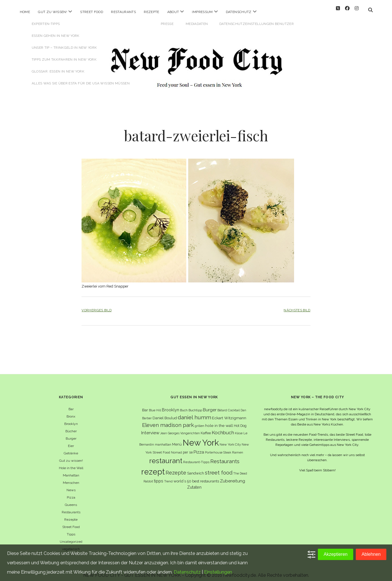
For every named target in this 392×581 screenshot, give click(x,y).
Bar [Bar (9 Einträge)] (145, 405)
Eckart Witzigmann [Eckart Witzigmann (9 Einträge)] (229, 413)
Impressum (202, 12)
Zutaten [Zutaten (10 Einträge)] (194, 483)
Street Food (92, 12)
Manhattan (71, 471)
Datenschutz (239, 12)
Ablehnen (371, 554)
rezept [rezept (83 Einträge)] (153, 467)
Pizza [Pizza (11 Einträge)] (199, 448)
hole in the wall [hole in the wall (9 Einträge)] (219, 421)
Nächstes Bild (297, 306)
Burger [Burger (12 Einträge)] (210, 405)
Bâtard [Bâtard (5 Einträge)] (222, 406)
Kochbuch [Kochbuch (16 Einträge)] (223, 428)
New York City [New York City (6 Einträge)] (230, 440)
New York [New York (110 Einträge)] (201, 438)
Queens (71, 500)
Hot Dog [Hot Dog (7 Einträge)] (240, 421)
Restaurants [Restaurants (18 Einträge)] (225, 457)
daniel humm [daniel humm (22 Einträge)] (194, 412)
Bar (71, 405)
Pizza (71, 493)
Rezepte (152, 12)
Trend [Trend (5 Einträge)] (168, 477)
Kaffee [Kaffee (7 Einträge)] (206, 428)
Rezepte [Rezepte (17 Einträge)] (176, 468)
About (173, 12)
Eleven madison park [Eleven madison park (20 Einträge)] (168, 421)
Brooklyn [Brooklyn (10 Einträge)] (171, 405)
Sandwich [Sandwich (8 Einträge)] (196, 469)
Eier (71, 441)
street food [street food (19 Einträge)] (219, 468)
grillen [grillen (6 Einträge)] (200, 421)
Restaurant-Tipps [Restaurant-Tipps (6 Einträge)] (196, 457)
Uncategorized (71, 537)
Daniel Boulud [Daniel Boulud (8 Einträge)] (165, 413)
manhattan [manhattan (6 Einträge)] (163, 440)
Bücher (71, 427)
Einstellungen (218, 572)
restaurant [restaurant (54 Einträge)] (166, 456)
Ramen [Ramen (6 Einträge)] (238, 448)
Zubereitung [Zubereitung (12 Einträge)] (233, 476)
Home (25, 12)
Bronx (71, 412)
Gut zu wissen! (53, 12)
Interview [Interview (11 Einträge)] (150, 428)
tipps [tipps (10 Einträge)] (159, 476)
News (71, 486)
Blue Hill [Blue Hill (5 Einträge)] (155, 406)
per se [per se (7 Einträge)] (188, 448)
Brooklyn (71, 419)
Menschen (71, 478)
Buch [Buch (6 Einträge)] (184, 406)
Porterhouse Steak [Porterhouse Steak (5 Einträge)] (218, 448)
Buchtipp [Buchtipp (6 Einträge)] (195, 406)
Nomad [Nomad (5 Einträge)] (176, 448)
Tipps (71, 530)
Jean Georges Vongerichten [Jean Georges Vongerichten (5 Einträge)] (180, 429)
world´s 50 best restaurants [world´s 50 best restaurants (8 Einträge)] (196, 477)
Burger (71, 434)
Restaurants (123, 12)
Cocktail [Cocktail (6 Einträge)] (234, 406)
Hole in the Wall (71, 463)
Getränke (71, 449)
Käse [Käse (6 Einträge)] (239, 429)
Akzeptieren (336, 554)
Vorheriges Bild (97, 306)
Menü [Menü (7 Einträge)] (177, 440)
